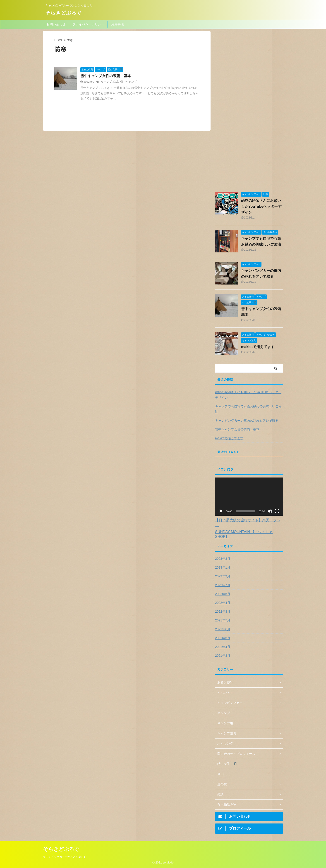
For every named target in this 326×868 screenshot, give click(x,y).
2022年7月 (223, 585)
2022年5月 (223, 594)
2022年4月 (223, 603)
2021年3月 (223, 656)
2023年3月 (223, 559)
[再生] (221, 511)
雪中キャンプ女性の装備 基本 (106, 76)
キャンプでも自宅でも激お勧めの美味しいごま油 (248, 409)
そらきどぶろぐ (64, 13)
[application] (249, 497)
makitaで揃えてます (258, 347)
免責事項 (117, 24)
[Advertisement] (249, 111)
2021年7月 (223, 620)
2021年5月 (223, 638)
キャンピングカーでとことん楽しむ (65, 856)
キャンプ (106, 82)
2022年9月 (223, 576)
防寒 (116, 82)
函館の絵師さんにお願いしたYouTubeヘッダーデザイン (261, 206)
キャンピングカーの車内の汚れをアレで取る (247, 421)
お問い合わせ (56, 24)
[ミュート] (270, 511)
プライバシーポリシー (88, 24)
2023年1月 (223, 567)
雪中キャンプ (128, 82)
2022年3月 (223, 612)
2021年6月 (223, 629)
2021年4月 (223, 647)
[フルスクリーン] (277, 511)
